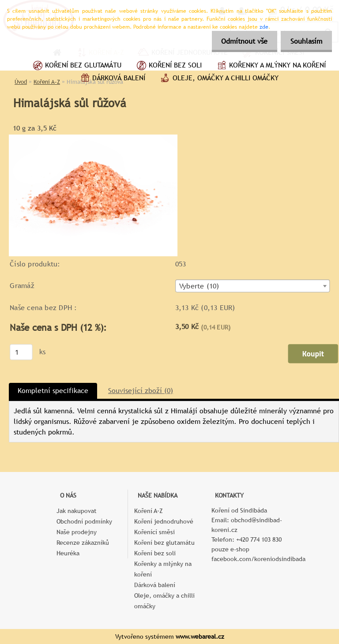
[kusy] (21, 352)
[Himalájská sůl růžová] (93, 138)
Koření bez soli (168, 66)
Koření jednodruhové (164, 521)
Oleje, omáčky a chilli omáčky (218, 79)
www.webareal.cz (200, 637)
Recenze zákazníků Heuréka (83, 548)
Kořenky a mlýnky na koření (270, 66)
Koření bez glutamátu (76, 66)
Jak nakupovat (77, 511)
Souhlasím (305, 41)
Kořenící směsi (154, 532)
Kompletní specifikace (53, 391)
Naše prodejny (77, 532)
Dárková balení (112, 79)
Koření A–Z (149, 511)
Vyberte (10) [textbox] (199, 286)
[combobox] (253, 286)
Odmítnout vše (240, 41)
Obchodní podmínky (84, 521)
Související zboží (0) (141, 391)
